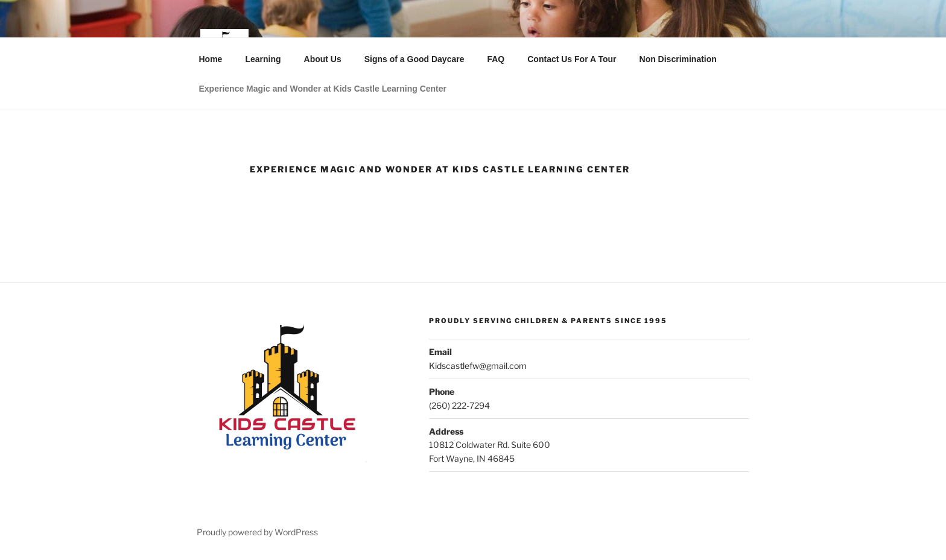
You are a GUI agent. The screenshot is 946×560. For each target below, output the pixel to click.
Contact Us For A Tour (572, 59)
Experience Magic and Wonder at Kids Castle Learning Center (323, 89)
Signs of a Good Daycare (414, 59)
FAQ (496, 59)
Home (211, 59)
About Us (323, 59)
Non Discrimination (678, 59)
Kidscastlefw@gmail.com (478, 366)
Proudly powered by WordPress (257, 532)
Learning (263, 59)
